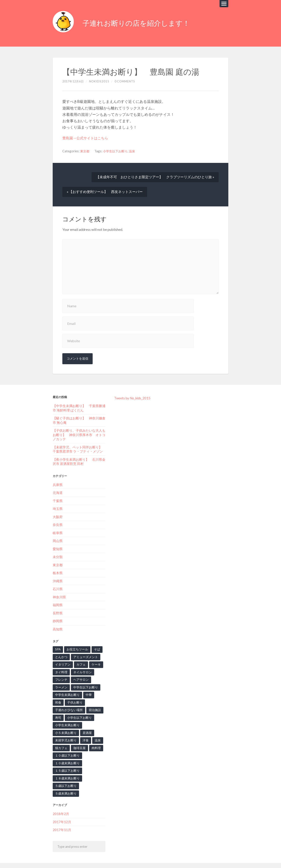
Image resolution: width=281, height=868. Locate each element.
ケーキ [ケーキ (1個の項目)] (94, 656)
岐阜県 (58, 525)
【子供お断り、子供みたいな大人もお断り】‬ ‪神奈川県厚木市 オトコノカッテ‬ (79, 428)
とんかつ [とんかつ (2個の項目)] (61, 649)
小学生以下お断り (117, 148)
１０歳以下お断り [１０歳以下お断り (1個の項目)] (67, 747)
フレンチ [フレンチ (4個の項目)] (61, 671)
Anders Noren (210, 857)
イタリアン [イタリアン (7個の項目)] (62, 656)
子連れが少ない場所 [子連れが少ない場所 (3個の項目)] (88, 694)
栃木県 (58, 565)
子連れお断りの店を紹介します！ (141, 22)
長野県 (58, 605)
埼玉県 (58, 501)
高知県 (58, 621)
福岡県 (58, 597)
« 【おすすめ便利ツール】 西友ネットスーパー (105, 189)
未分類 (58, 549)
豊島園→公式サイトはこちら (87, 135)
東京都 (85, 148)
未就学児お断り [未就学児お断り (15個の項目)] (65, 732)
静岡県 (58, 613)
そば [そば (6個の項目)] (95, 641)
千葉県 (58, 493)
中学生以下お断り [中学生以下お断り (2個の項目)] (84, 679)
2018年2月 (61, 798)
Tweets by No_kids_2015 (132, 392)
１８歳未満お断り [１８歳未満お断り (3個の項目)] (67, 770)
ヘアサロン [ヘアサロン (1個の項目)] (80, 671)
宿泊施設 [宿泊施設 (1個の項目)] (61, 702)
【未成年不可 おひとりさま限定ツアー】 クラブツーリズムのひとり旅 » (155, 175)
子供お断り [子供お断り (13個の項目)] (62, 694)
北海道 (58, 486)
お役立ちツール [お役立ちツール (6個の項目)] (76, 641)
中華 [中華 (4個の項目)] (87, 686)
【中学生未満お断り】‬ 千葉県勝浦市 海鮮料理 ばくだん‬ (79, 401)
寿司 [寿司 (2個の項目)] (75, 702)
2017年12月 (62, 806)
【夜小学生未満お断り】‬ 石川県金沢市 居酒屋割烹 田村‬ (79, 454)
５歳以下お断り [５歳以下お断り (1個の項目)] (65, 777)
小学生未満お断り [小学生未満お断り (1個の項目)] (67, 717)
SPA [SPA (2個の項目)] (58, 641)
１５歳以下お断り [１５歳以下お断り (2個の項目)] (67, 762)
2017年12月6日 (74, 79)
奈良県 (58, 517)
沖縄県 (58, 573)
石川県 (58, 581)
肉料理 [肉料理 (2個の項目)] (94, 739)
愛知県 (58, 541)
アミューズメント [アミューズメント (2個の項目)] (84, 649)
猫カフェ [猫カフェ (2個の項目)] (61, 739)
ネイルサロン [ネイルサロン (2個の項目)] (81, 664)
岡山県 (58, 533)
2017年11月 (62, 814)
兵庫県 (58, 477)
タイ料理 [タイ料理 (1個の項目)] (61, 664)
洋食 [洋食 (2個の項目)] (84, 732)
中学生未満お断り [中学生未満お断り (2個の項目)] (67, 686)
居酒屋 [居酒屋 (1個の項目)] (85, 724)
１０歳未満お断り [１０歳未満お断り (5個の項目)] (67, 754)
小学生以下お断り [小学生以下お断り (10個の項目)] (67, 709)
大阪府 (58, 509)
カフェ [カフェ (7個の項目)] (80, 656)
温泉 (135, 148)
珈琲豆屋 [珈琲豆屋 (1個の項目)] (78, 739)
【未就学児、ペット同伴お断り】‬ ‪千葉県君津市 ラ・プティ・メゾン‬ (79, 442)
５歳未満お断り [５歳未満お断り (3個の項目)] (91, 777)
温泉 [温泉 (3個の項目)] (95, 732)
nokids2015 (101, 79)
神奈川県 (59, 589)
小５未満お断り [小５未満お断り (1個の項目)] (65, 724)
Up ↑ (226, 857)
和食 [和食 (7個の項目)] (98, 686)
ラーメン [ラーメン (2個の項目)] (61, 679)
